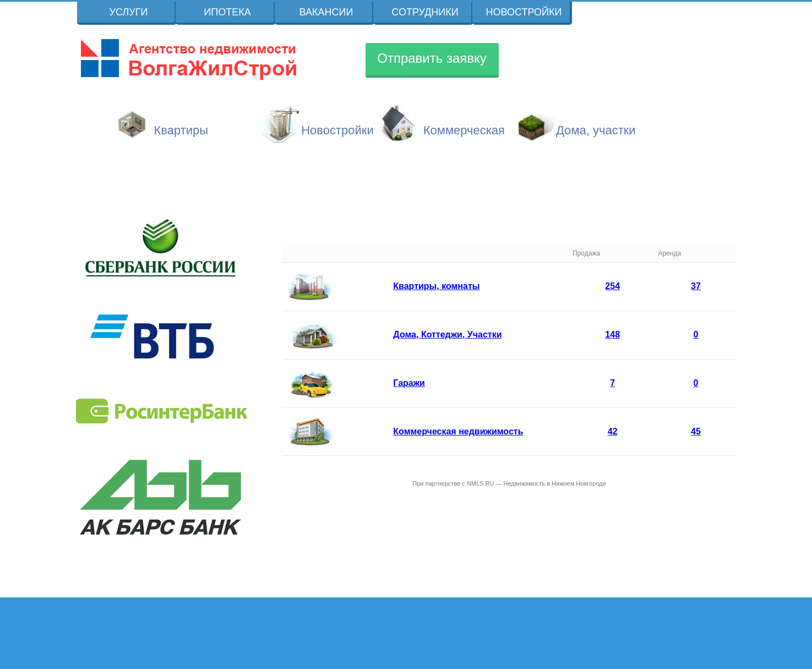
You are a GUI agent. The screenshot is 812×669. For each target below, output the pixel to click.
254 (612, 286)
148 (612, 334)
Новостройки (524, 12)
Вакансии (326, 12)
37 (696, 286)
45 (696, 431)
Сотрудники (425, 12)
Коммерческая (464, 130)
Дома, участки (596, 130)
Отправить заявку (432, 58)
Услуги (129, 12)
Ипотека (227, 12)
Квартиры (181, 130)
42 (613, 431)
